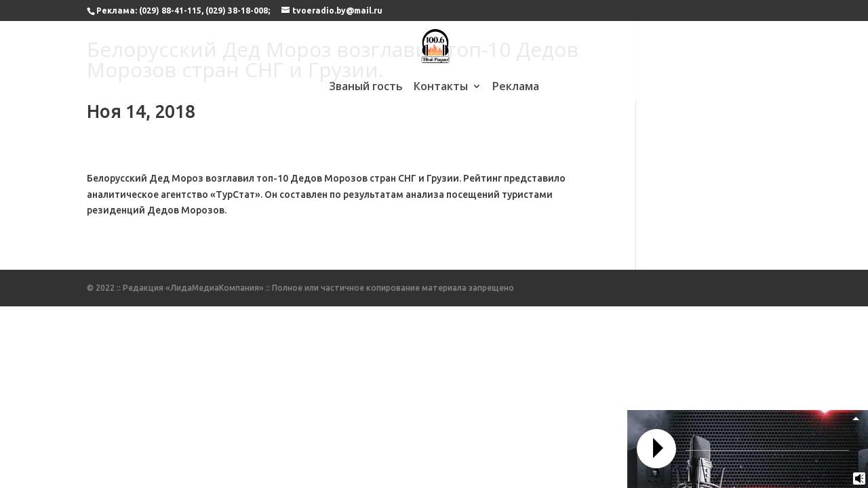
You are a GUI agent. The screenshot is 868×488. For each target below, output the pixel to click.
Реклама (516, 87)
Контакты (441, 87)
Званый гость (366, 87)
